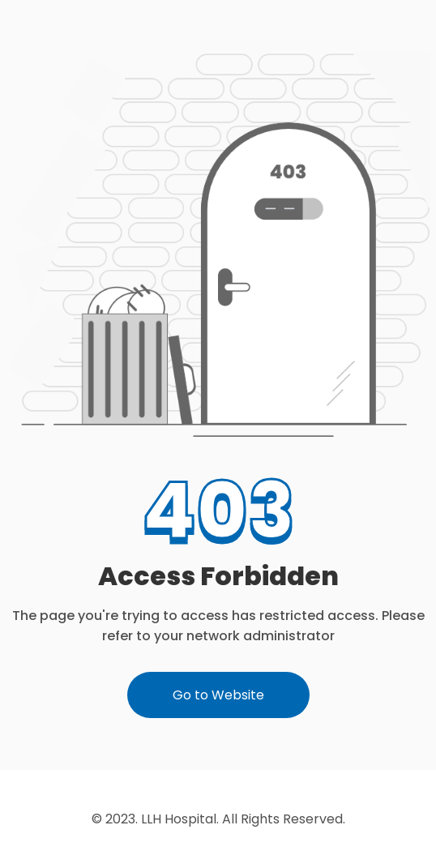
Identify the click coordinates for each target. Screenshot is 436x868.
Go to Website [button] (218, 695)
